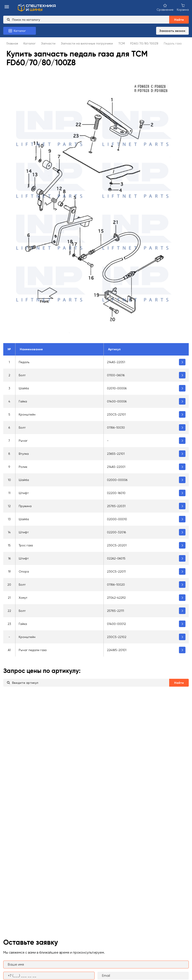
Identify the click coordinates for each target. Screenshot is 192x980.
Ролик (23, 467)
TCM (122, 43)
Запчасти (48, 43)
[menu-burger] (7, 7)
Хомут (23, 598)
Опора (24, 571)
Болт (22, 375)
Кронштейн (27, 414)
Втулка (24, 454)
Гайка (23, 401)
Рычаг (23, 441)
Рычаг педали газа (33, 650)
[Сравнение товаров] (165, 7)
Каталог (30, 43)
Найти (179, 20)
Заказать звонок (172, 31)
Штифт (24, 493)
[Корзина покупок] (183, 7)
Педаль (24, 362)
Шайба (24, 388)
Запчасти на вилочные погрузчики (87, 43)
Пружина (25, 506)
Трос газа (26, 545)
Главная (12, 43)
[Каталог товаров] (20, 31)
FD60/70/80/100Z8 (144, 43)
